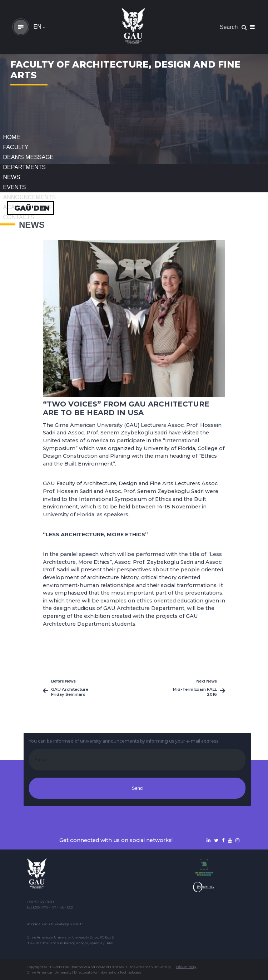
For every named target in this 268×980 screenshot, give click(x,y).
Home (12, 137)
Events (15, 187)
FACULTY (16, 147)
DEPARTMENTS (24, 167)
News (12, 177)
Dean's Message (29, 157)
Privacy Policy (186, 967)
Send (137, 788)
